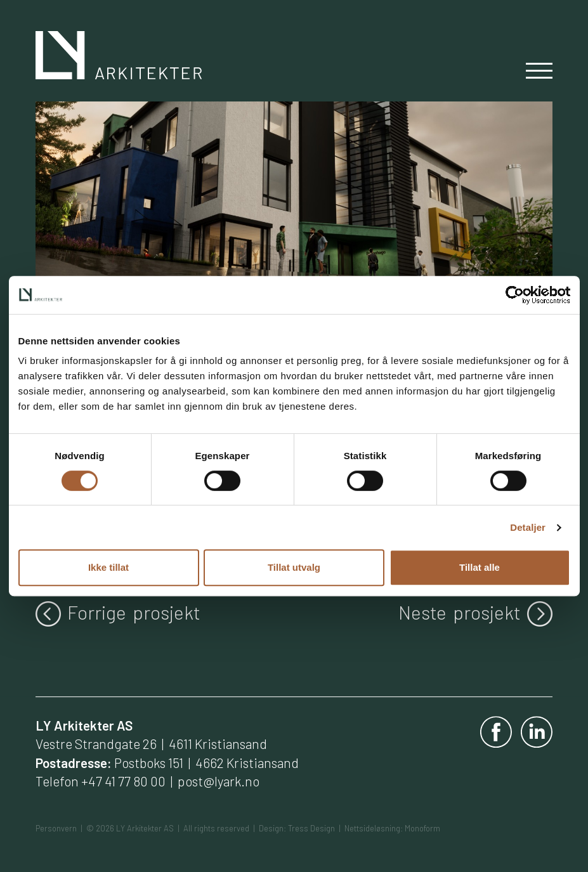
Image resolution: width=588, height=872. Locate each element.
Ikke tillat (108, 567)
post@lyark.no (219, 781)
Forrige (118, 613)
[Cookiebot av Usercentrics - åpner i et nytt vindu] (515, 295)
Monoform (422, 828)
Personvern (56, 828)
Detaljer (528, 527)
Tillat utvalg (294, 567)
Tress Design (311, 828)
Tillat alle (480, 567)
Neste (475, 613)
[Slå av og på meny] (539, 73)
